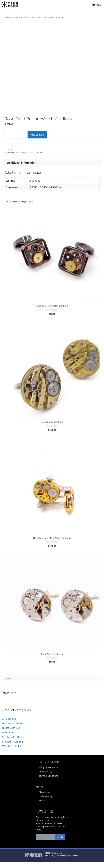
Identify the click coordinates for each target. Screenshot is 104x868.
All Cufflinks (21, 159)
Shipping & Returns (48, 774)
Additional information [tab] (22, 169)
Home (7, 18)
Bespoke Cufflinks (13, 730)
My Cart (43, 807)
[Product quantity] (16, 141)
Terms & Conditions (49, 782)
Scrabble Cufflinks (13, 743)
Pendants (8, 739)
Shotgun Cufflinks (13, 748)
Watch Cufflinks (20, 18)
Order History (46, 803)
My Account (45, 798)
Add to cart (37, 141)
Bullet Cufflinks (11, 734)
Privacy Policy (45, 778)
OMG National (74, 862)
